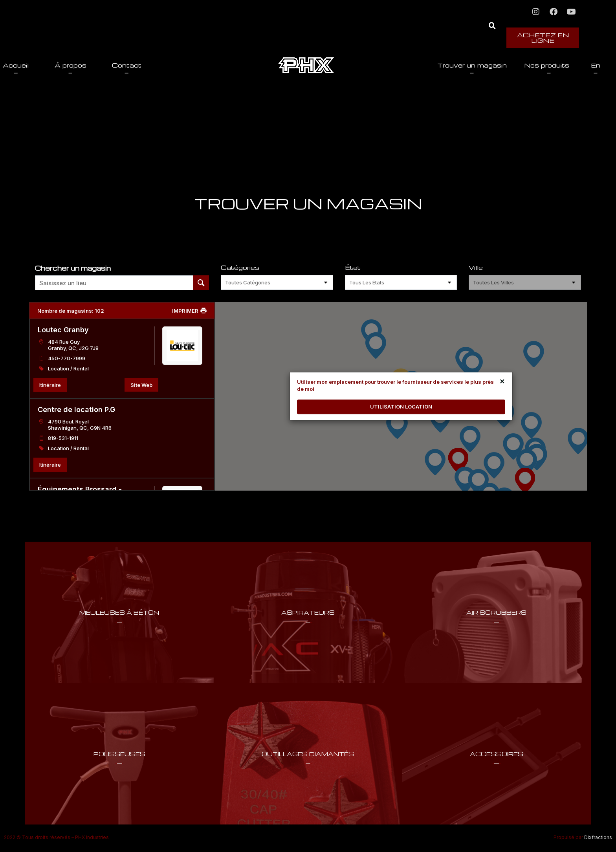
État (353, 268)
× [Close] (502, 381)
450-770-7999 (67, 358)
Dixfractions (598, 837)
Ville (476, 268)
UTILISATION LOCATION (401, 407)
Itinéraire (50, 385)
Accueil (71, 65)
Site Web (141, 385)
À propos (126, 65)
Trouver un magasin (416, 65)
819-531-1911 (63, 438)
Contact (182, 65)
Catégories (240, 268)
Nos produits (493, 65)
